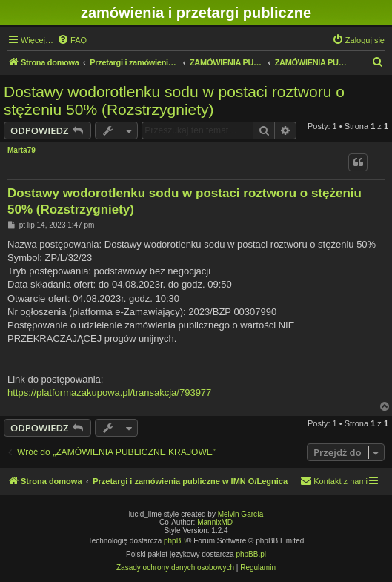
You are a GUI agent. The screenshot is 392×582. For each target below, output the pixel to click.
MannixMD (215, 522)
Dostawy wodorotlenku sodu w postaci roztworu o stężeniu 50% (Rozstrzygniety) (174, 100)
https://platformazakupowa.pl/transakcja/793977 (109, 393)
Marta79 (21, 150)
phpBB (175, 541)
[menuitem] (72, 40)
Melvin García (241, 514)
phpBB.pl (251, 554)
